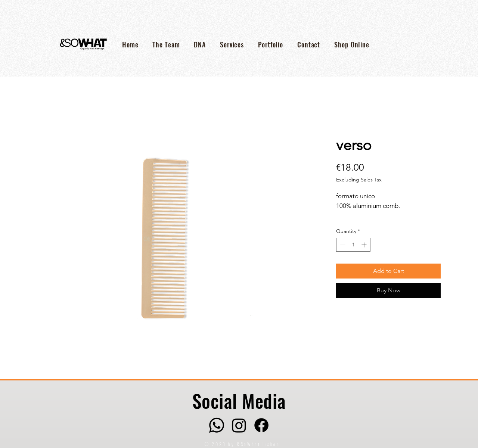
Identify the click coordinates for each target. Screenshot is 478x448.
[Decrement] (342, 245)
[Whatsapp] (217, 425)
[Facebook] (261, 425)
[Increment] (365, 245)
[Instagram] (239, 425)
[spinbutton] (353, 245)
